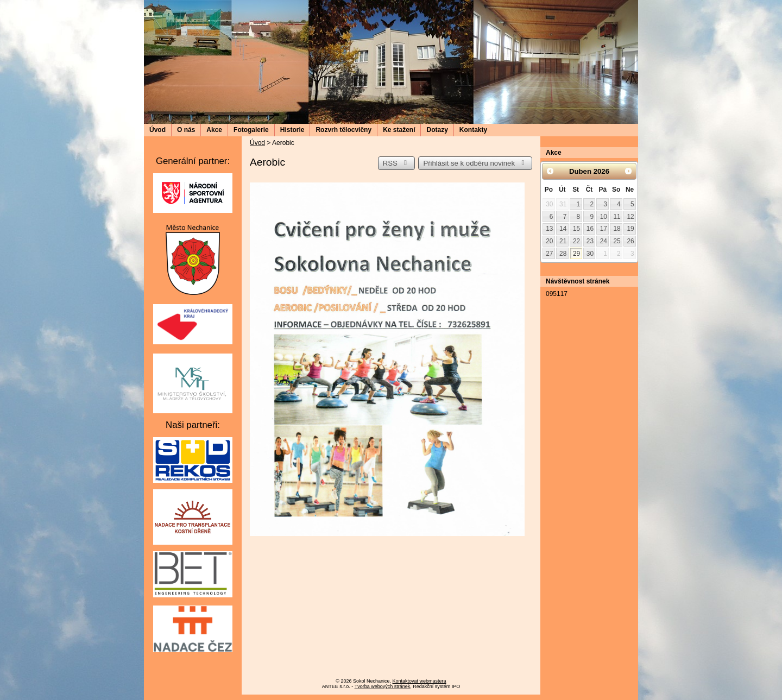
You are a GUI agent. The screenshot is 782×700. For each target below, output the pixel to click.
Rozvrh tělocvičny (343, 130)
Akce (214, 130)
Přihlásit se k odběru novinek (475, 163)
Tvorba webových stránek (383, 686)
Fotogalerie (251, 130)
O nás (186, 130)
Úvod (157, 130)
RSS (396, 163)
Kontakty (473, 130)
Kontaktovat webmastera (420, 681)
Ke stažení (399, 130)
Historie (292, 130)
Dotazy (437, 130)
